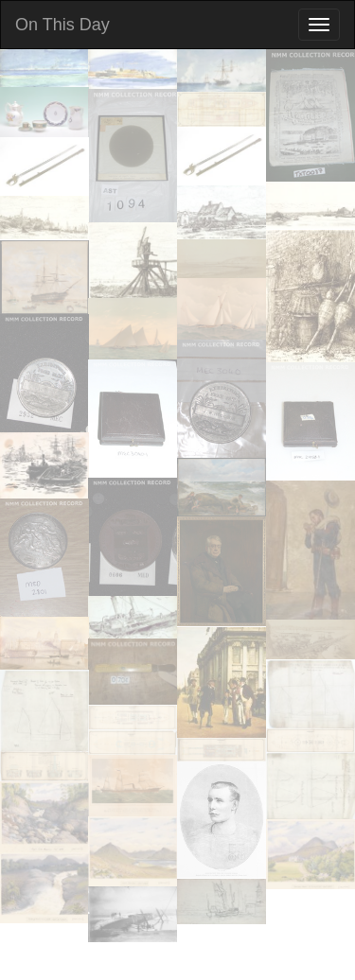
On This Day (62, 25)
